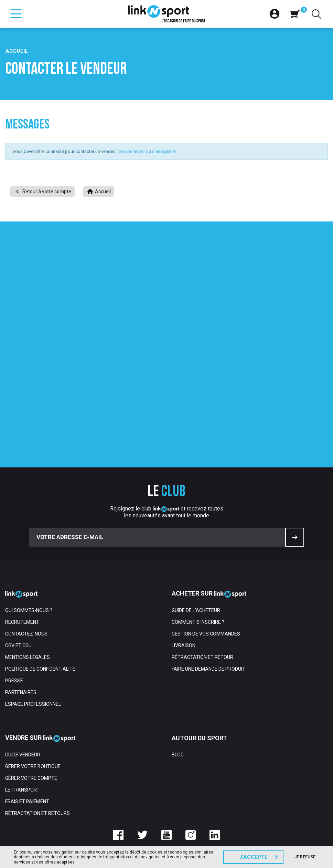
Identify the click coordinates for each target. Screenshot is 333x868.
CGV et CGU (18, 645)
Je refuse (305, 857)
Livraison (184, 645)
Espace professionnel (33, 704)
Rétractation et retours (37, 813)
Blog (178, 755)
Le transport (22, 790)
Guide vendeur (23, 755)
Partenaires (21, 692)
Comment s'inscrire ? (198, 622)
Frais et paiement (27, 802)
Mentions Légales (28, 657)
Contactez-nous (26, 634)
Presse (14, 681)
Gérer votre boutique (33, 766)
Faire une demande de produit (208, 669)
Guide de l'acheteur (196, 610)
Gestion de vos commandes (206, 634)
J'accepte (253, 857)
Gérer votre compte (31, 778)
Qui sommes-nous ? (29, 610)
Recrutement (22, 622)
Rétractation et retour (202, 657)
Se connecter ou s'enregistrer (148, 151)
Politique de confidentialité (40, 669)
